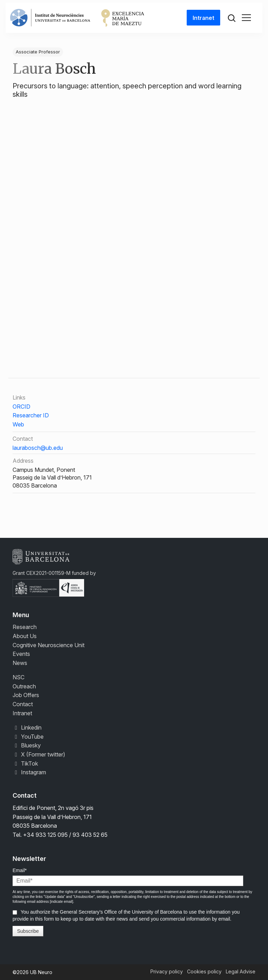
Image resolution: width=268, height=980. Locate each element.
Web (18, 424)
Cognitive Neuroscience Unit (49, 645)
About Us (25, 636)
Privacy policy (167, 971)
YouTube (28, 737)
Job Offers (26, 695)
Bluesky (27, 745)
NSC (18, 677)
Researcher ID (31, 415)
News (20, 663)
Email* (20, 870)
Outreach (24, 686)
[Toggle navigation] (246, 18)
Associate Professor (38, 52)
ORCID (21, 407)
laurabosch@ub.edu (38, 448)
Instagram (29, 772)
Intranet (203, 18)
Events (21, 654)
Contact (23, 704)
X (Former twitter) (39, 754)
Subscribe (28, 931)
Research (25, 627)
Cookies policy (204, 971)
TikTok (25, 763)
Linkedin (27, 727)
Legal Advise (241, 971)
